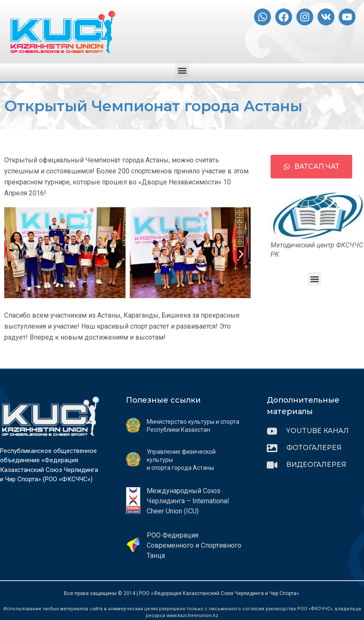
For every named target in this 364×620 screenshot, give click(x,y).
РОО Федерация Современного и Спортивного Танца (194, 545)
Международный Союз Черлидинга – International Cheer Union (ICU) (188, 501)
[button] (182, 70)
